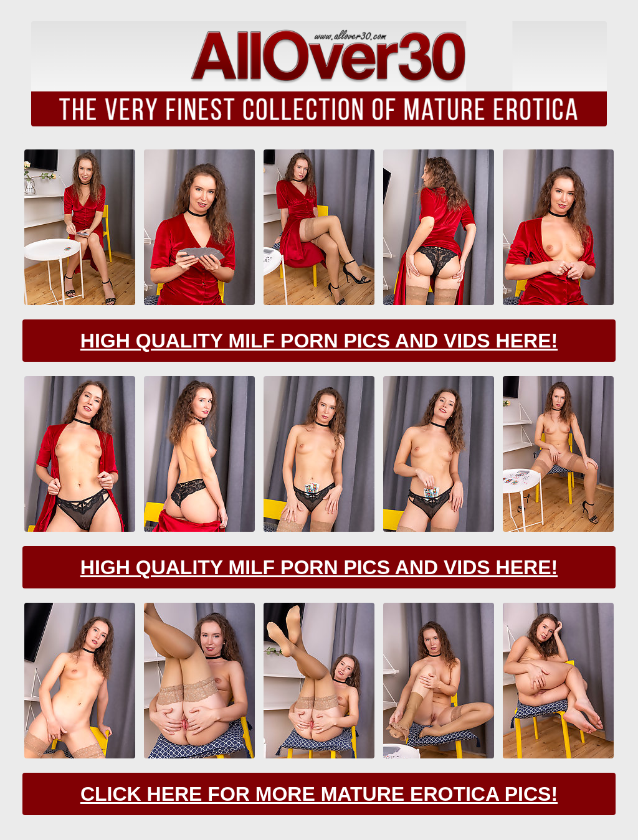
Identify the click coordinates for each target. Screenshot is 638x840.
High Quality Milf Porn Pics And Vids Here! (319, 341)
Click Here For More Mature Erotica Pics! (319, 794)
